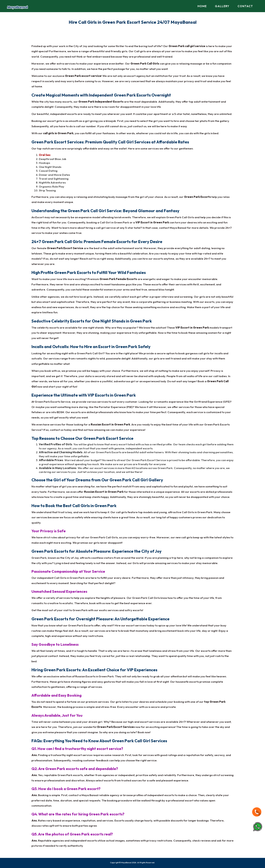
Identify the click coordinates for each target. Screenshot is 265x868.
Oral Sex (45, 155)
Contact (245, 6)
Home (202, 6)
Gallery (222, 6)
